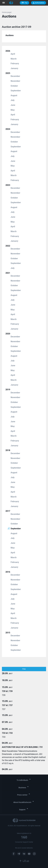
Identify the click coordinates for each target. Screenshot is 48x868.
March (14, 59)
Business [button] (24, 787)
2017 (8, 511)
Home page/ (7, 12)
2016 (8, 572)
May (13, 110)
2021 (8, 273)
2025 (8, 73)
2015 (8, 633)
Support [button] (24, 809)
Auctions (10, 35)
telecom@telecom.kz (24, 833)
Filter (24, 669)
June (13, 105)
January (14, 68)
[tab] (24, 780)
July (13, 100)
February (15, 63)
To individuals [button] (24, 779)
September (16, 91)
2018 (8, 450)
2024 (8, 129)
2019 (8, 390)
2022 (8, 246)
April (13, 54)
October (14, 86)
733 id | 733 (7, 733)
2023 (8, 185)
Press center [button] (24, 794)
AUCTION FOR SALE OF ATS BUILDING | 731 (22, 747)
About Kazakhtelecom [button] (24, 802)
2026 (8, 51)
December (15, 76)
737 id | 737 (7, 705)
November (15, 81)
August (14, 95)
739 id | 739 (7, 691)
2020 (8, 334)
